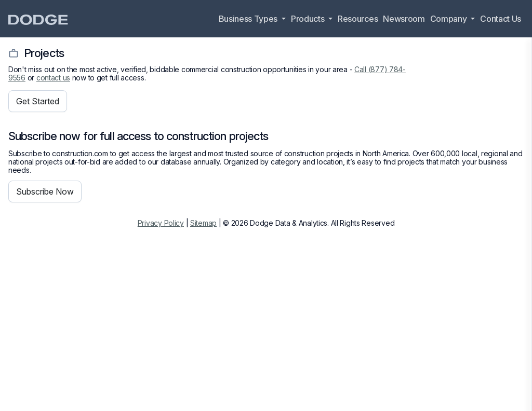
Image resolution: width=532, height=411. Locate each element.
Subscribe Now (45, 191)
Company (449, 19)
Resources (358, 19)
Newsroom (404, 19)
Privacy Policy (161, 223)
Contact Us (501, 19)
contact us (53, 78)
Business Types (249, 19)
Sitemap (203, 223)
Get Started (38, 101)
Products (309, 19)
